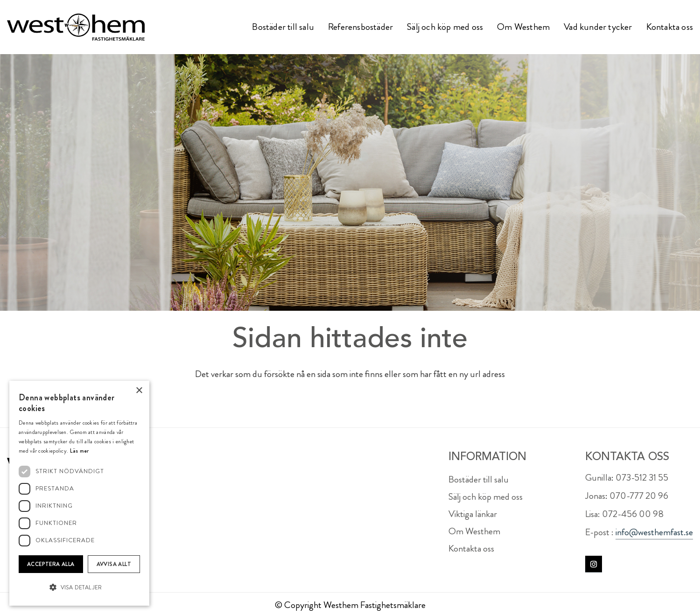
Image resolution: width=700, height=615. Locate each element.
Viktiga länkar (473, 514)
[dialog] (79, 493)
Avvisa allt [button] (114, 564)
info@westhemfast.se (654, 532)
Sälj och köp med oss (486, 497)
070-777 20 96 (639, 496)
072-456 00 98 (633, 514)
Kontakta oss (471, 549)
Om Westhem (474, 531)
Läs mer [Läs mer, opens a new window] (80, 451)
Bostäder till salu (479, 479)
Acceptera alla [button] (51, 564)
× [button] (139, 391)
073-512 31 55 (642, 478)
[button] (79, 588)
